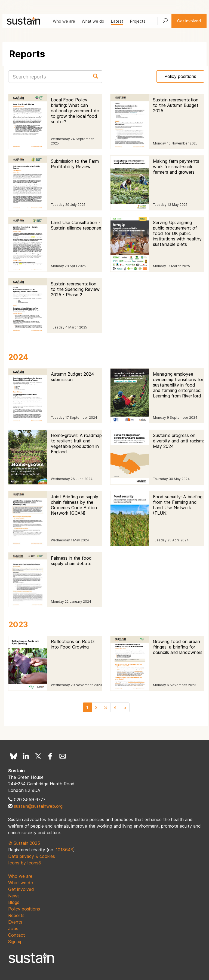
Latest (117, 21)
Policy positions (180, 76)
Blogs (14, 902)
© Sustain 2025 (24, 843)
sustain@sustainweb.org (38, 806)
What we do (93, 21)
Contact (17, 935)
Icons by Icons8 (25, 863)
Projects (138, 21)
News (14, 896)
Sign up (15, 942)
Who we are (64, 21)
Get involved (189, 21)
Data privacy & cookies (32, 856)
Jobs (13, 928)
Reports (16, 915)
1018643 (64, 850)
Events (15, 922)
